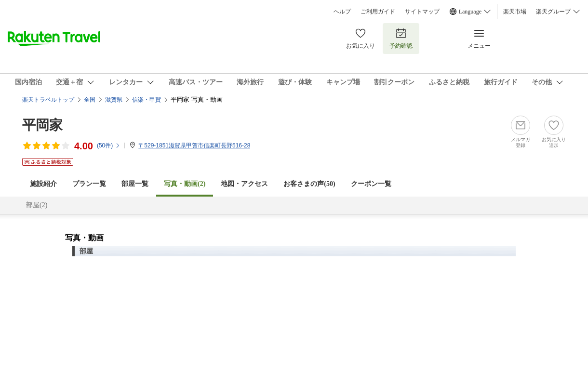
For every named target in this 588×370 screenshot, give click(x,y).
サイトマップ (422, 12)
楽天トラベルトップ (48, 100)
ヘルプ (342, 12)
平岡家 (42, 125)
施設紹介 (43, 184)
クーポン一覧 (371, 184)
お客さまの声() (309, 184)
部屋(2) (37, 205)
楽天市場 (515, 12)
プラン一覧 (89, 184)
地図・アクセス (244, 184)
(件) (109, 145)
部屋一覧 (135, 184)
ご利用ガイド (378, 12)
